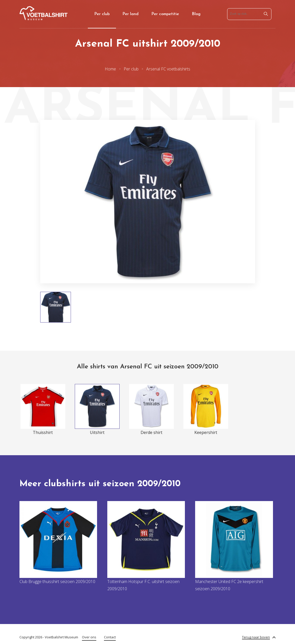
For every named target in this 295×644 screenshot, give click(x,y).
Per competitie (165, 14)
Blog (196, 14)
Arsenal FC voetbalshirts (168, 69)
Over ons (89, 637)
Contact (110, 637)
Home (110, 69)
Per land (130, 14)
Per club (102, 14)
